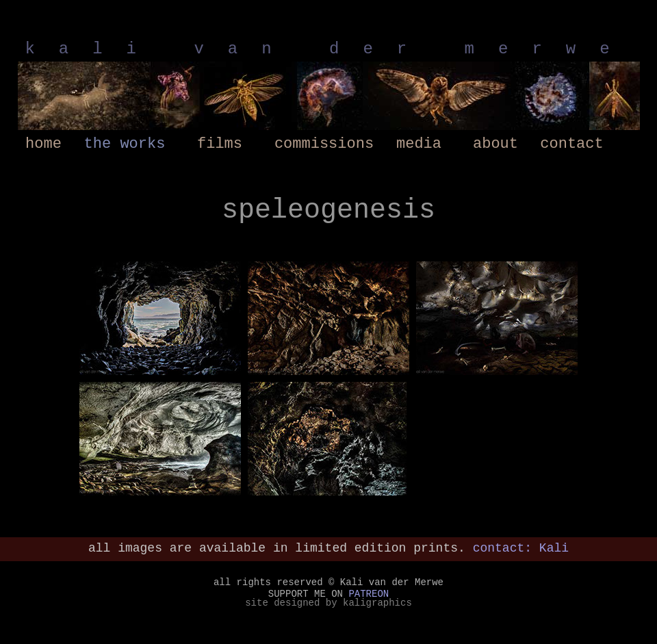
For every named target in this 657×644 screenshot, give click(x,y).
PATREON (369, 594)
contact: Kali (521, 548)
